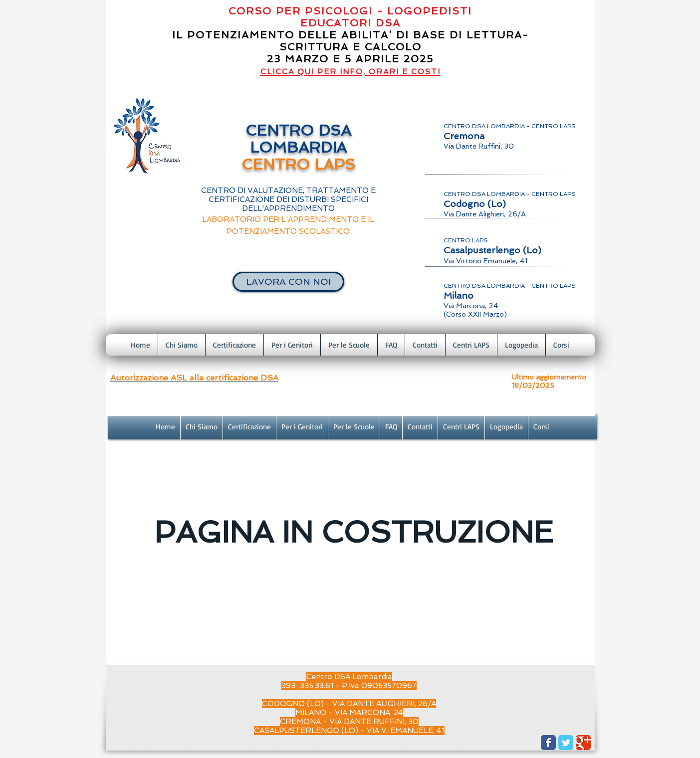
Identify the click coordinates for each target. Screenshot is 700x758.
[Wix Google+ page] (583, 743)
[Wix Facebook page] (548, 743)
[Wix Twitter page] (566, 743)
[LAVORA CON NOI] (288, 282)
